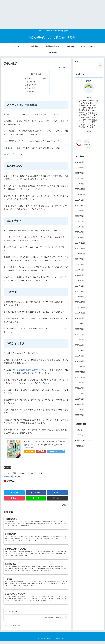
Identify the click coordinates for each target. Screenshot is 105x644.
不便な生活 (31, 89)
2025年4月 (79, 222)
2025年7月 (79, 205)
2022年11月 (80, 372)
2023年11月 (80, 308)
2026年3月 (79, 173)
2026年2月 (79, 179)
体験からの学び (33, 92)
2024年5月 (79, 275)
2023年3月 (79, 351)
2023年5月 (79, 340)
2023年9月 (79, 318)
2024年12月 (80, 243)
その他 (79, 430)
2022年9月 (79, 383)
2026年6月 (79, 162)
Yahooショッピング (56, 452)
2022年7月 (79, 394)
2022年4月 (79, 410)
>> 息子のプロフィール (13, 155)
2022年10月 (80, 377)
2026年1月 (79, 184)
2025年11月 (80, 189)
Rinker (33, 448)
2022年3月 (79, 415)
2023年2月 (79, 356)
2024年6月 (79, 270)
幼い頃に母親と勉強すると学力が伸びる (29, 370)
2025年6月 (79, 211)
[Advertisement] (52, 14)
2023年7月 (79, 329)
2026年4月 (79, 168)
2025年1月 (79, 238)
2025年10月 (80, 195)
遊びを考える (32, 85)
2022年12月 (80, 367)
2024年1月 (79, 297)
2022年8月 (79, 388)
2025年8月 (79, 200)
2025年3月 (79, 227)
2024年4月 (79, 281)
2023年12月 (80, 302)
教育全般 (7, 468)
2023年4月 (79, 345)
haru (89, 97)
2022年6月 (79, 399)
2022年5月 (79, 404)
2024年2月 (79, 291)
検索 (76, 61)
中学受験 (80, 435)
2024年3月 (79, 286)
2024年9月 (79, 259)
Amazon (29, 452)
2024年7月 (79, 265)
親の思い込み (32, 82)
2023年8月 (79, 324)
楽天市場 (41, 452)
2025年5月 (79, 216)
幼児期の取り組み (84, 440)
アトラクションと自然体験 (37, 79)
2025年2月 (79, 232)
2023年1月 (79, 361)
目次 (33, 74)
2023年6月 (79, 334)
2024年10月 (80, 254)
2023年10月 (80, 313)
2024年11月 (80, 248)
